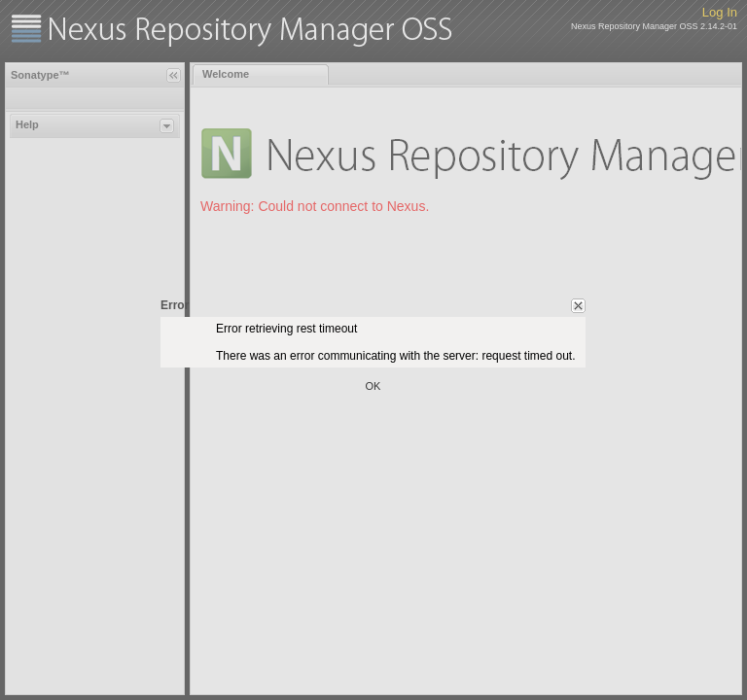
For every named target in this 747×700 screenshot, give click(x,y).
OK (373, 386)
